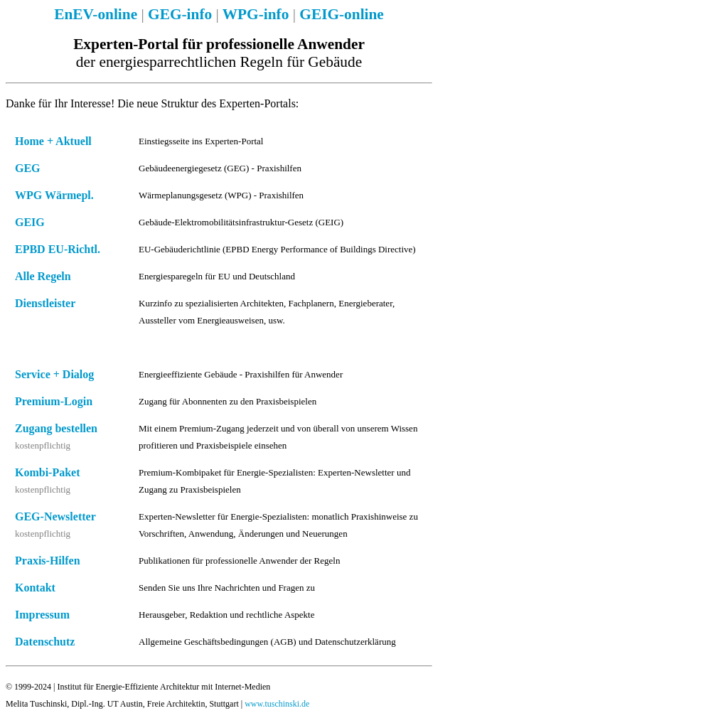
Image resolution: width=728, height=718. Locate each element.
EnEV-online (96, 14)
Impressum (42, 615)
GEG (28, 168)
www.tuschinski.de (277, 704)
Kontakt (35, 588)
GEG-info (180, 14)
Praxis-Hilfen (48, 561)
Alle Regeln (43, 276)
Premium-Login (54, 401)
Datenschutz (45, 642)
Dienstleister (45, 303)
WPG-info (256, 14)
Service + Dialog (54, 374)
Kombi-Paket (48, 472)
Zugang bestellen (56, 428)
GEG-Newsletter (55, 516)
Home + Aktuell (53, 141)
